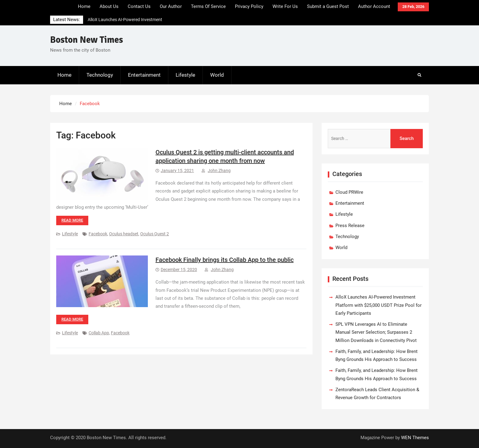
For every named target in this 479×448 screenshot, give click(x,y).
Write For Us (285, 6)
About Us (109, 6)
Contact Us (139, 6)
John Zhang (219, 171)
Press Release (350, 226)
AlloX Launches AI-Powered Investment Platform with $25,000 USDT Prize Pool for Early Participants (378, 305)
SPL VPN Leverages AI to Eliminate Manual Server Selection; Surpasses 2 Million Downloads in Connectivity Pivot (376, 332)
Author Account (374, 6)
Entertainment (144, 75)
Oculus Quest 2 (155, 234)
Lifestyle (185, 75)
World (217, 75)
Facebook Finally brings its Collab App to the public (225, 260)
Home (84, 6)
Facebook (98, 234)
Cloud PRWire (349, 192)
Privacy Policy (249, 6)
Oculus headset (124, 234)
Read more (72, 220)
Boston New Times (87, 40)
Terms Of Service (208, 6)
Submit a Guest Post (328, 6)
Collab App (99, 333)
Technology (100, 75)
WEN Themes (415, 438)
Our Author (171, 6)
